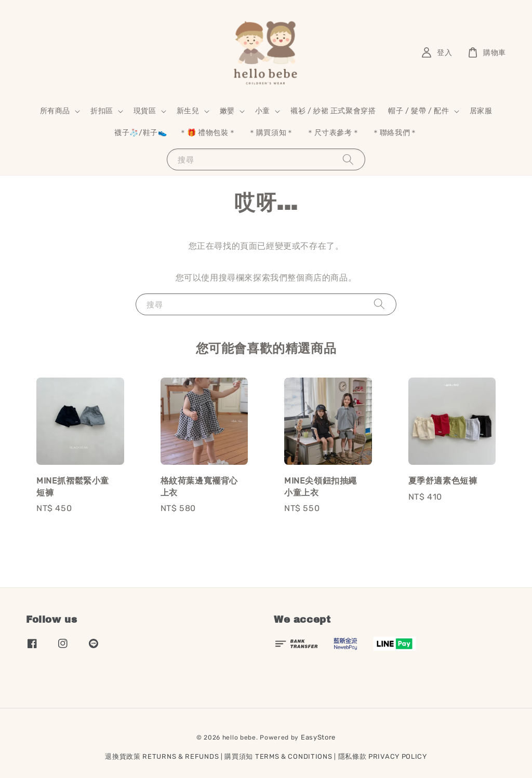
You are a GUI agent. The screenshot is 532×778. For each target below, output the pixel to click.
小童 (263, 111)
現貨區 (145, 111)
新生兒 (188, 111)
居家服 (481, 111)
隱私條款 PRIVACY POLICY (383, 756)
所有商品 (55, 111)
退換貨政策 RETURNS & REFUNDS (162, 756)
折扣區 (102, 111)
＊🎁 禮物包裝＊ (208, 133)
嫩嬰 (227, 111)
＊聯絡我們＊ (395, 133)
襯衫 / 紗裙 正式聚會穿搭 (333, 111)
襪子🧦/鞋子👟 (141, 133)
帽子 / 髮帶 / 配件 (418, 111)
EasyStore (318, 737)
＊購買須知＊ (271, 133)
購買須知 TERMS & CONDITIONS (278, 756)
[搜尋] (348, 159)
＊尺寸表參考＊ (333, 133)
